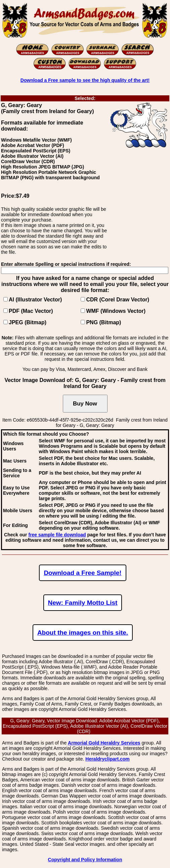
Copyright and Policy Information (85, 860)
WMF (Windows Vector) (116, 311)
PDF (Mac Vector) (31, 311)
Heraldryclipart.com (108, 759)
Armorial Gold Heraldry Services (104, 743)
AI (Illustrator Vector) (35, 300)
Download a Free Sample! (82, 573)
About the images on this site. (83, 633)
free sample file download (57, 535)
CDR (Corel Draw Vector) (118, 300)
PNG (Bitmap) (103, 322)
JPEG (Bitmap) (28, 322)
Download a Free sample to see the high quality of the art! (85, 80)
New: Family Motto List (83, 603)
